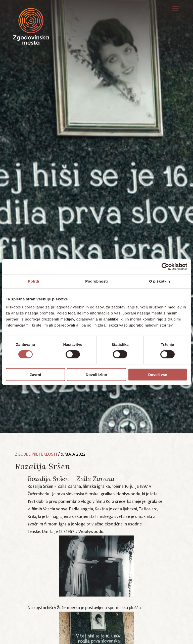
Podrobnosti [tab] (96, 281)
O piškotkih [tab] (159, 281)
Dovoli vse (158, 374)
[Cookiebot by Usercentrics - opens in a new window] (165, 267)
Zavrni (35, 374)
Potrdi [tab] (33, 281)
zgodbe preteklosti (36, 454)
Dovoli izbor (96, 374)
